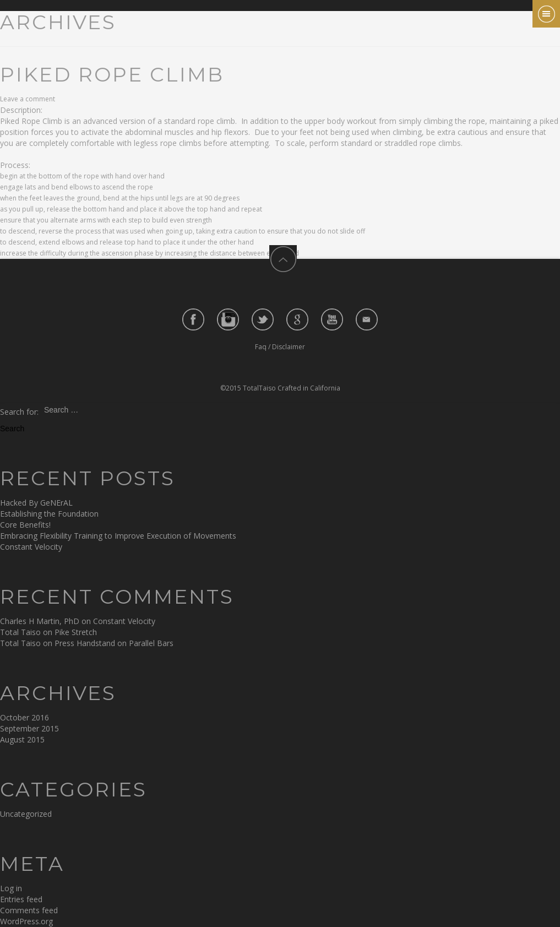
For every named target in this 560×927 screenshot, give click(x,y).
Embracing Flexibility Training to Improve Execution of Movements (118, 536)
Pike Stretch (76, 632)
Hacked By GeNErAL (36, 503)
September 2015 (29, 728)
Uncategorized (26, 814)
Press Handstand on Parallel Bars (114, 643)
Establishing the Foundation (49, 514)
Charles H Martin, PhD (40, 621)
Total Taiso (20, 632)
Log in (11, 888)
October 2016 (25, 717)
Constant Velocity (31, 547)
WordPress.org (26, 921)
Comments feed (29, 910)
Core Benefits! (25, 525)
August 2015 (22, 739)
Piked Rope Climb (112, 74)
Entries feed (21, 899)
